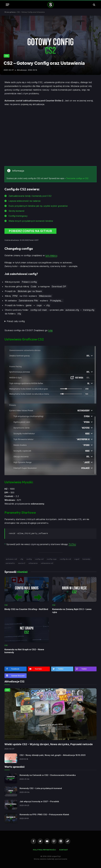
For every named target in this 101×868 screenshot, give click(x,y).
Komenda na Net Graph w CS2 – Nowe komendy (24, 651)
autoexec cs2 (11, 559)
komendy (86, 559)
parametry (10, 563)
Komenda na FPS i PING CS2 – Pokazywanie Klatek (44, 814)
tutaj (50, 330)
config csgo (52, 559)
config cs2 (39, 559)
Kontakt (64, 850)
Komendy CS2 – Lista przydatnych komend (41, 788)
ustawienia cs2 (47, 563)
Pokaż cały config (16, 321)
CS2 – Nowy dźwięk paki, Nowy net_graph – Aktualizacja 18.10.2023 (53, 755)
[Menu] (7, 5)
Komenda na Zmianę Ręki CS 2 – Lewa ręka (72, 611)
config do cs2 (65, 559)
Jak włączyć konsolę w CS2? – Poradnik (39, 801)
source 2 (22, 563)
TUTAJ (72, 544)
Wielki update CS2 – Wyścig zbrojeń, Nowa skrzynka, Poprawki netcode (49, 744)
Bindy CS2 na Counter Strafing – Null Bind (26, 609)
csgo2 (77, 559)
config (29, 559)
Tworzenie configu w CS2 (77, 178)
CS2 (7, 56)
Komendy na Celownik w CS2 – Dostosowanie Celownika (48, 775)
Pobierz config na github (29, 231)
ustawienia (33, 563)
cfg (22, 559)
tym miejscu (51, 255)
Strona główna (10, 12)
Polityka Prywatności (44, 850)
